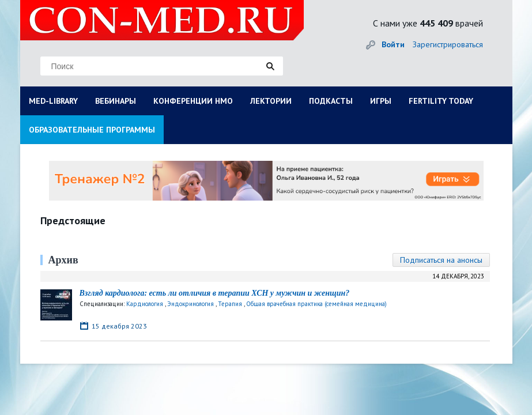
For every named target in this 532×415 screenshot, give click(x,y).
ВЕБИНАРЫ (116, 101)
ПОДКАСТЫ (331, 101)
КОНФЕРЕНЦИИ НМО (193, 101)
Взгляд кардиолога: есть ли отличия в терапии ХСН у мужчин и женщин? (215, 293)
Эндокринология (190, 304)
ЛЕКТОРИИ (271, 101)
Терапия (230, 304)
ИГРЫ (381, 101)
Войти (393, 44)
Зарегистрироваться (448, 44)
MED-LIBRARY (53, 101)
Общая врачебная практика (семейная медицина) (316, 304)
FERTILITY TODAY (441, 101)
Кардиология (145, 304)
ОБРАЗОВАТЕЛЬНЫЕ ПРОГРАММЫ (92, 130)
